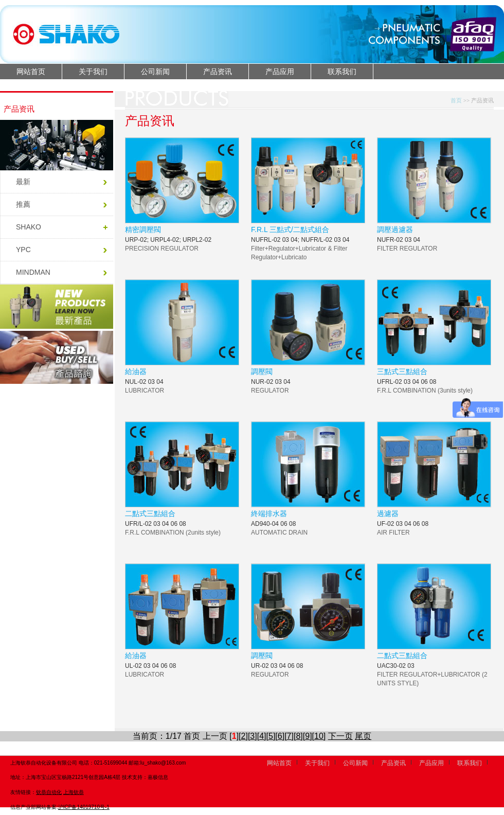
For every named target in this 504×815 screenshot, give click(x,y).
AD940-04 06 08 (273, 524)
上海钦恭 (74, 792)
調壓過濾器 (395, 229)
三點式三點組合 (402, 371)
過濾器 (388, 513)
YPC (23, 250)
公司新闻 (155, 72)
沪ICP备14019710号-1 (84, 807)
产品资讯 (218, 72)
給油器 (136, 371)
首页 (456, 100)
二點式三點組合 (150, 513)
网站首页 (31, 72)
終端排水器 (269, 513)
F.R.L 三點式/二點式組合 (290, 229)
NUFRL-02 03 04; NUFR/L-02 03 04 (300, 240)
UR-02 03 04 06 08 (277, 666)
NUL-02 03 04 (144, 382)
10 (319, 736)
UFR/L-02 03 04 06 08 (156, 524)
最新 (23, 182)
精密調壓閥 (143, 229)
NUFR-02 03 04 (399, 240)
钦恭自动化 (49, 792)
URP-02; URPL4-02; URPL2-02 (168, 240)
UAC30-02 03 (396, 666)
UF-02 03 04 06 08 (403, 524)
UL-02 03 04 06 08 (150, 666)
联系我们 (342, 72)
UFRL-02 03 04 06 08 (407, 382)
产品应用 (280, 72)
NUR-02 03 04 (271, 382)
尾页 (363, 736)
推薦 (23, 204)
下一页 (340, 736)
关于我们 (93, 72)
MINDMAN (33, 272)
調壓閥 (262, 371)
